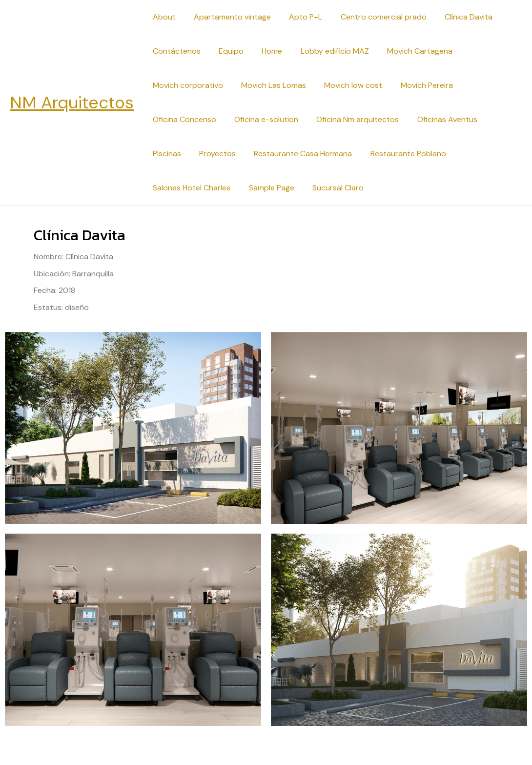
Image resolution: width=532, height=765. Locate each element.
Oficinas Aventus (438, 119)
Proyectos (170, 154)
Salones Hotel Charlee (448, 154)
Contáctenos (175, 51)
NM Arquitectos (72, 103)
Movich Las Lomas (270, 85)
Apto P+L (299, 17)
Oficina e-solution (262, 119)
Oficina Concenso (183, 119)
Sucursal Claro (238, 188)
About (163, 17)
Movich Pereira (418, 85)
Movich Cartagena (408, 51)
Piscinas (498, 119)
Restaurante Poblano (355, 154)
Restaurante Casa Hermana (253, 154)
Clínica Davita (457, 17)
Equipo (227, 51)
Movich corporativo (186, 85)
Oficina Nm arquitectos (351, 119)
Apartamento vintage (228, 17)
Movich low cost (347, 85)
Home (266, 51)
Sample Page (174, 188)
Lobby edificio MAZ (326, 51)
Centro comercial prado (374, 17)
